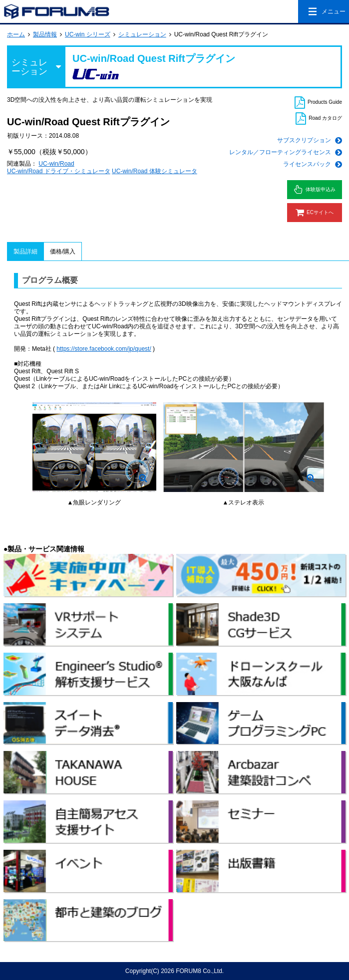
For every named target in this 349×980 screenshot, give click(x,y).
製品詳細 (25, 251)
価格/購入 (63, 251)
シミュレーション (142, 34)
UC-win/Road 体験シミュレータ (155, 171)
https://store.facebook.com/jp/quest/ (104, 349)
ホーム (16, 34)
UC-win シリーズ (88, 34)
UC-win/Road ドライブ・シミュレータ (59, 171)
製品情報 (45, 34)
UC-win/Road (56, 164)
